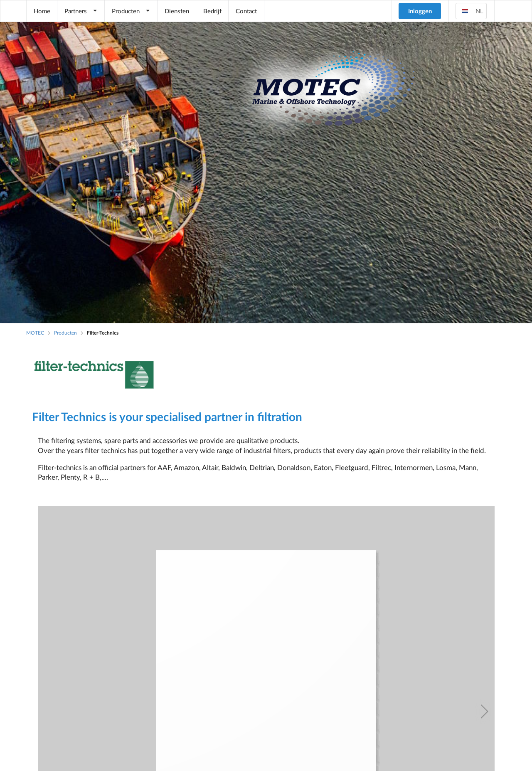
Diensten (177, 11)
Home (42, 11)
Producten (131, 11)
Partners (81, 11)
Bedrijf (212, 11)
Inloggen (420, 11)
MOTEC (35, 333)
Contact (246, 11)
